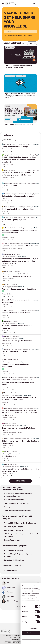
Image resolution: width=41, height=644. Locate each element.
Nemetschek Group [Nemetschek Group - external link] (30, 642)
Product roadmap (10, 570)
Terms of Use (26, 638)
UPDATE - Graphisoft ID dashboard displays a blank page (19, 66)
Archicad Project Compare (14, 527)
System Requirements (12, 540)
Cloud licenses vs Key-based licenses (18, 511)
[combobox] (20, 32)
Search (28, 3)
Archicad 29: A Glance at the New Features (20, 523)
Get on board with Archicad (14, 560)
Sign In (38, 3)
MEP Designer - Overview (13, 530)
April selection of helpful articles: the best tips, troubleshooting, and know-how (20, 96)
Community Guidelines (20, 640)
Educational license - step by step (16, 503)
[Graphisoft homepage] (32, 625)
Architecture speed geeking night (19, 124)
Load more (20, 481)
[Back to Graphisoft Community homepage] (11, 3)
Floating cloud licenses (12, 507)
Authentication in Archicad (14, 500)
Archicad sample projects (13, 550)
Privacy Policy (15, 638)
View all (32, 43)
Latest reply (22, 144)
